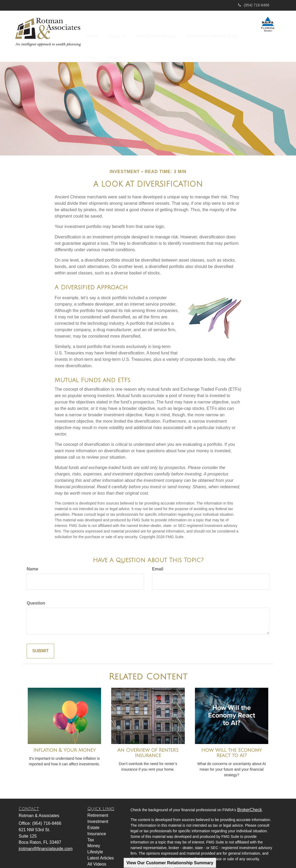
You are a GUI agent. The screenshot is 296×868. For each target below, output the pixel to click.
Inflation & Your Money (65, 737)
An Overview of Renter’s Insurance (148, 739)
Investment (98, 808)
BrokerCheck (249, 796)
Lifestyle (95, 839)
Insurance (97, 820)
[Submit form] (40, 638)
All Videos (97, 851)
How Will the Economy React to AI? (232, 739)
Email (158, 556)
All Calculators (101, 857)
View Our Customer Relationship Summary (170, 863)
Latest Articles (101, 845)
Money (94, 832)
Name (33, 556)
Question (36, 590)
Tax (91, 826)
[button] (123, 33)
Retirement (98, 802)
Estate (93, 814)
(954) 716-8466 (254, 5)
